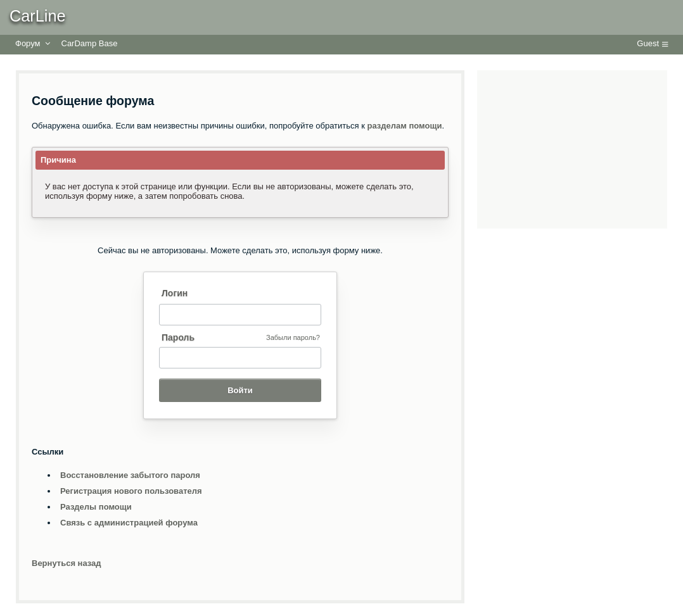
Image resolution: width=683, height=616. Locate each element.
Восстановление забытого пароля (130, 475)
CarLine (38, 16)
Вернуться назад (67, 563)
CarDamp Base (90, 43)
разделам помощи (405, 126)
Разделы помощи (96, 507)
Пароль (178, 337)
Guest (648, 43)
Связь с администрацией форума (129, 523)
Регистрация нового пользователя (131, 491)
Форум (28, 43)
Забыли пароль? (293, 337)
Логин (175, 293)
